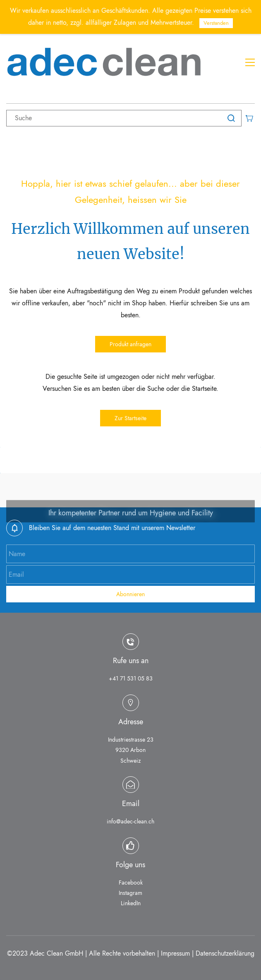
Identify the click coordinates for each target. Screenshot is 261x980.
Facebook (131, 882)
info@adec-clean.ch (130, 821)
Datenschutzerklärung (225, 953)
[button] (130, 344)
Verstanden (216, 23)
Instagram (130, 893)
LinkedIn (131, 903)
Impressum (175, 953)
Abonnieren (130, 594)
